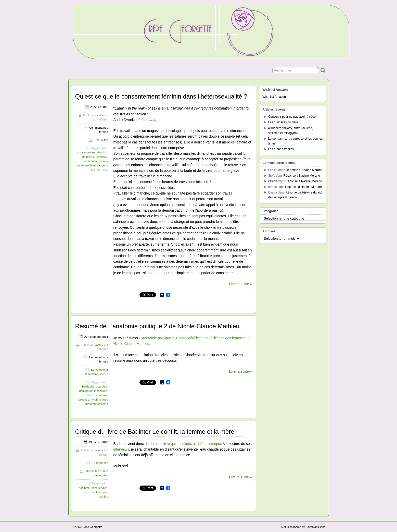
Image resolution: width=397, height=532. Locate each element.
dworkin (102, 152)
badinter (84, 488)
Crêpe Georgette (92, 527)
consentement (86, 152)
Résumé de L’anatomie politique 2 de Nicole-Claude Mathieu (157, 326)
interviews (121, 449)
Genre (104, 374)
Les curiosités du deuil (283, 122)
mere (86, 492)
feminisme (87, 157)
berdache (88, 386)
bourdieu (101, 386)
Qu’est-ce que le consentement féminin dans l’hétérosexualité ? (161, 96)
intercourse (91, 161)
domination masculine (93, 391)
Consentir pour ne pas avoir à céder (293, 117)
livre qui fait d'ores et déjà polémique (192, 444)
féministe (101, 157)
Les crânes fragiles (281, 149)
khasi (90, 395)
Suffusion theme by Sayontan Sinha (303, 527)
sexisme (103, 404)
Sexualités (101, 140)
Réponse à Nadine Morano (304, 170)
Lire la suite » (241, 284)
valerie (101, 115)
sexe (105, 170)
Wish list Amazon (274, 97)
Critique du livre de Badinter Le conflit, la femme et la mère (155, 432)
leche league (99, 488)
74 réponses (100, 463)
